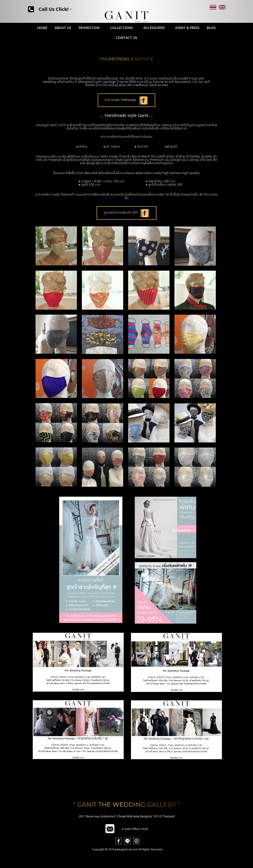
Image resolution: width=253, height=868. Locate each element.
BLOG (211, 28)
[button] (55, 9)
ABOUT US (63, 28)
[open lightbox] (110, 849)
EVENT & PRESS (187, 28)
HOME (42, 28)
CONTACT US (126, 38)
